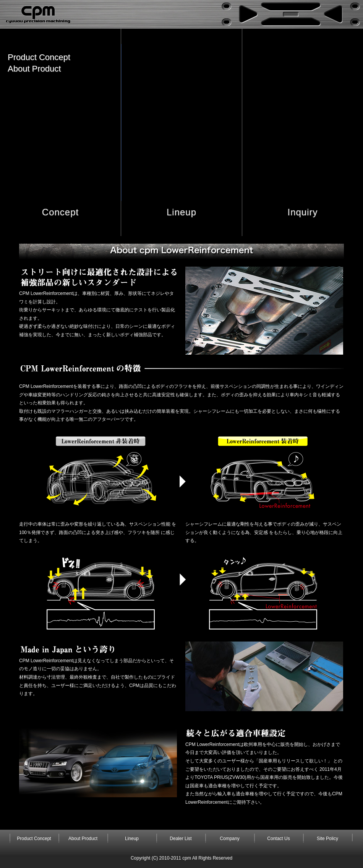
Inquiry (302, 212)
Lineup (181, 212)
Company (229, 839)
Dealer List (181, 839)
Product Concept (39, 57)
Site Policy (327, 839)
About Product (34, 69)
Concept (60, 212)
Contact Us (278, 839)
